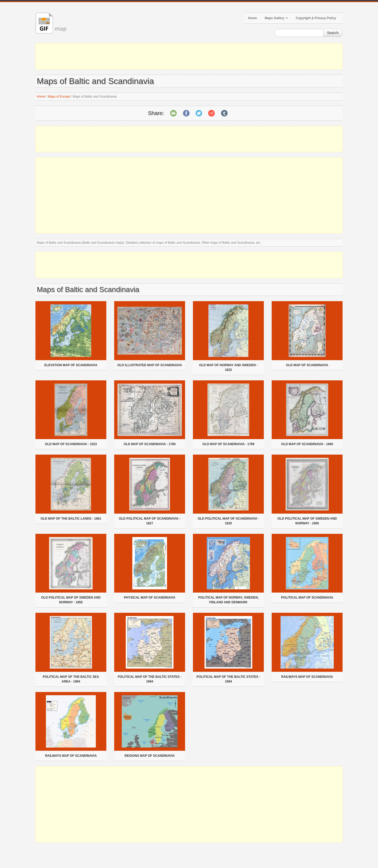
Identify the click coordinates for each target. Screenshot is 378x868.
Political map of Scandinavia (307, 598)
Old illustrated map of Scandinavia (150, 365)
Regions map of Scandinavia (150, 756)
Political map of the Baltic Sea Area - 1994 (71, 679)
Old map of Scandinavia (307, 365)
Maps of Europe (59, 97)
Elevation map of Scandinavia (71, 365)
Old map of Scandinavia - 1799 (228, 444)
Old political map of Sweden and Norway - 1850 (307, 521)
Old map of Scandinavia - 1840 (307, 444)
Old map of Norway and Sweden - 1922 (228, 368)
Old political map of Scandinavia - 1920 (228, 521)
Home (252, 18)
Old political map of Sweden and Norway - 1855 (71, 600)
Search (333, 33)
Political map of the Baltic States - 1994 (150, 679)
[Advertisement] (189, 56)
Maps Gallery (276, 18)
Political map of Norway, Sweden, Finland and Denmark (228, 600)
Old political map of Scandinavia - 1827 (150, 521)
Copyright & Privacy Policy (316, 18)
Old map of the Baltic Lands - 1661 (71, 519)
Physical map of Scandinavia (150, 598)
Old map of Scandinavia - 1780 (150, 444)
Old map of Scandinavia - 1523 (71, 444)
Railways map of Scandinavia (307, 677)
